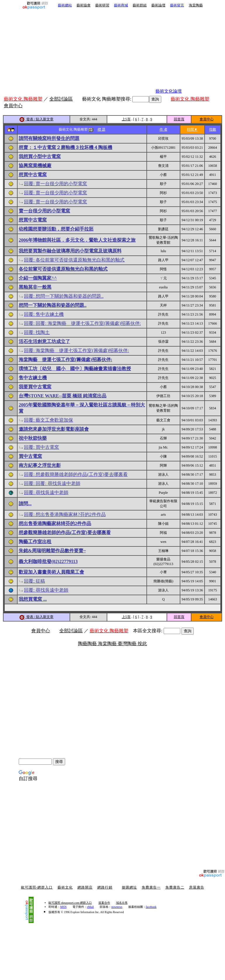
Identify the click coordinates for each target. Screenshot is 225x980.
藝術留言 (177, 5)
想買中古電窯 (33, 175)
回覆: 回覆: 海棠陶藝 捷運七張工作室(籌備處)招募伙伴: (82, 323)
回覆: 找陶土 (37, 332)
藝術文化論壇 (169, 91)
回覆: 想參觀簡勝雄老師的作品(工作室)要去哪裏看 (76, 474)
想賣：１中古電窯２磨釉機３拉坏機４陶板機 (65, 147)
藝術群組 (140, 5)
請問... (25, 504)
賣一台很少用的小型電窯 (44, 211)
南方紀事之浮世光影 (40, 465)
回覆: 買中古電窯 (41, 447)
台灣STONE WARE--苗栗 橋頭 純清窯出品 (63, 396)
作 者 (163, 129)
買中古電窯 (30, 456)
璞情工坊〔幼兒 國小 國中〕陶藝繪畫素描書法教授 (75, 369)
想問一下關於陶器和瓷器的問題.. (53, 305)
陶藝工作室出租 (35, 542)
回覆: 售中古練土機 (44, 314)
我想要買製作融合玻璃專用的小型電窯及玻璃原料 (70, 251)
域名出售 (122, 903)
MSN (63, 907)
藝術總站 (65, 5)
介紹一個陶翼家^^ (38, 278)
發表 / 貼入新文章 (37, 119)
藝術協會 (84, 5)
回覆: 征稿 (34, 581)
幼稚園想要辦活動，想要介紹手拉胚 (56, 229)
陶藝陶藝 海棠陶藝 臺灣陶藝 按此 (112, 644)
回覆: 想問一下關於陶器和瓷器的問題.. (64, 296)
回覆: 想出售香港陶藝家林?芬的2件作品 (65, 514)
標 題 (102, 129)
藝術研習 (102, 5)
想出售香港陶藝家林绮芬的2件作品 (55, 523)
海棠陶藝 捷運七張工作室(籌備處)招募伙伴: (65, 360)
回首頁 (179, 119)
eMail (90, 907)
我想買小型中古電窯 (40, 156)
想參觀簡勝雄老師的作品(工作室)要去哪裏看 (65, 533)
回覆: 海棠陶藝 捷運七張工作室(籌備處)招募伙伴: (77, 350)
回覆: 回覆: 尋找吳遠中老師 (52, 483)
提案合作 (104, 903)
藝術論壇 (158, 5)
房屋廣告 (197, 887)
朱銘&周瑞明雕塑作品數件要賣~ (52, 551)
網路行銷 (105, 887)
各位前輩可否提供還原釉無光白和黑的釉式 (63, 269)
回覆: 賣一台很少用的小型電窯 (56, 184)
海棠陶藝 (196, 5)
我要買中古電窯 (35, 387)
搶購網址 (129, 887)
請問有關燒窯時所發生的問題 (49, 138)
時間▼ (192, 129)
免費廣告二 (175, 887)
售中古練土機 (33, 378)
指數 (213, 129)
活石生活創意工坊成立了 (44, 341)
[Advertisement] (92, 52)
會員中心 (207, 119)
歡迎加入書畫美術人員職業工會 (51, 572)
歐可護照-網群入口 (37, 887)
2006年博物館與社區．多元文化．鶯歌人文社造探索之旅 (77, 240)
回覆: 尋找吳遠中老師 (46, 492)
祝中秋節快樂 (33, 438)
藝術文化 (65, 887)
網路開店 (85, 887)
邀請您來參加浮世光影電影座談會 (54, 429)
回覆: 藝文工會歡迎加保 (49, 420)
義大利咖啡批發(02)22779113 (48, 561)
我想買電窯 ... (33, 599)
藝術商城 (121, 5)
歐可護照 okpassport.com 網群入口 (70, 903)
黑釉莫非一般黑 (35, 287)
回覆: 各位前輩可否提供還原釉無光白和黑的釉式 (74, 260)
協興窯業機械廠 (35, 166)
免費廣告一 (151, 887)
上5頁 (126, 119)
